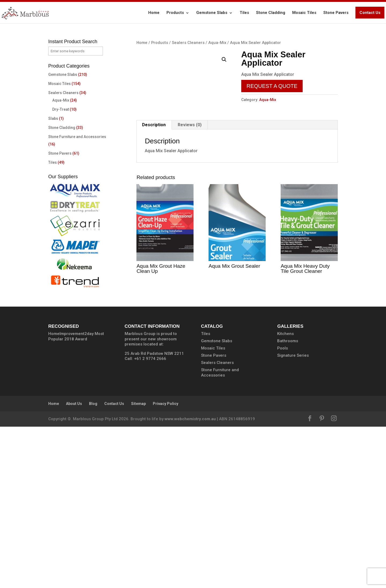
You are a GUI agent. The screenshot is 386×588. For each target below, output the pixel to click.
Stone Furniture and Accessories (77, 137)
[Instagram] (334, 580)
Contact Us (370, 13)
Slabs (53, 118)
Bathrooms (288, 502)
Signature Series (293, 517)
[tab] (154, 292)
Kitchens (285, 495)
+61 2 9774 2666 (150, 520)
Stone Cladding (271, 13)
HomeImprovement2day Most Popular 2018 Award (76, 498)
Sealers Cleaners (188, 43)
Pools (283, 509)
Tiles (244, 13)
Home (154, 13)
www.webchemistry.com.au (190, 580)
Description (154, 292)
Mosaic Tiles (304, 13)
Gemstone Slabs (212, 13)
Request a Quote (272, 86)
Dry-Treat (61, 109)
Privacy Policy (166, 565)
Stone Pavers (336, 13)
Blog (93, 565)
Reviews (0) (190, 292)
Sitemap (138, 565)
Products (175, 13)
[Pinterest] (322, 580)
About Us (74, 565)
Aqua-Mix (217, 43)
